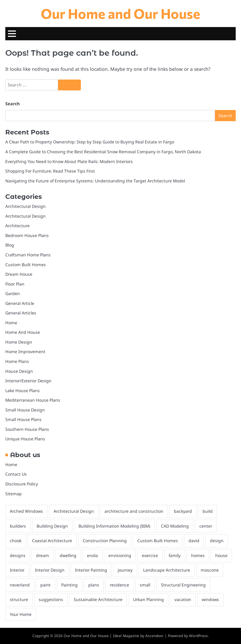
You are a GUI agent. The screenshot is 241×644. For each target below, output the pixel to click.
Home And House (23, 332)
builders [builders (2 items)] (18, 526)
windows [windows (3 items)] (210, 599)
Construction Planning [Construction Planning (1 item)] (105, 541)
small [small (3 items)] (145, 585)
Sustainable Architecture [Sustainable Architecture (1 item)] (98, 599)
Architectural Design (25, 206)
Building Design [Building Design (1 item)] (52, 526)
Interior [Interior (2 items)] (17, 570)
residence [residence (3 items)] (119, 585)
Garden (13, 293)
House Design (19, 371)
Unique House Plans (25, 439)
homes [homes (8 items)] (198, 555)
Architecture (17, 226)
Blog (10, 245)
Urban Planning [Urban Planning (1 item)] (148, 599)
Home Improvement (25, 352)
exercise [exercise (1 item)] (150, 555)
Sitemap (14, 494)
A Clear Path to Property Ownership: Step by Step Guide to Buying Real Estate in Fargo (90, 142)
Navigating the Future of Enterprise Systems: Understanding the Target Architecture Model (95, 181)
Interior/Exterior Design (28, 381)
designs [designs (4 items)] (18, 555)
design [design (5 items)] (217, 541)
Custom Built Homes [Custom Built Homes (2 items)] (158, 541)
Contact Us (16, 474)
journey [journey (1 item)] (125, 570)
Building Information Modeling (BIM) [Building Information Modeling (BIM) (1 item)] (114, 526)
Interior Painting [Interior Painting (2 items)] (91, 570)
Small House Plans (23, 419)
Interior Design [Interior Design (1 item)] (50, 570)
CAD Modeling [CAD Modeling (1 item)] (175, 526)
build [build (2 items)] (208, 511)
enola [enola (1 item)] (92, 555)
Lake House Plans (23, 391)
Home (11, 323)
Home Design (19, 342)
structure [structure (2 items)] (19, 599)
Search (12, 104)
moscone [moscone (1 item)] (210, 570)
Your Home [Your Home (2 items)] (21, 614)
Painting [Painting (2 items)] (69, 585)
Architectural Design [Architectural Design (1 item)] (74, 511)
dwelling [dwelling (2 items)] (68, 555)
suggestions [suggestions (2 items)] (51, 599)
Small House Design (25, 410)
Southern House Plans (27, 429)
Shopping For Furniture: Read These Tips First (50, 171)
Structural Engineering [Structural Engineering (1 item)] (183, 585)
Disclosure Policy (22, 484)
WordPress (198, 636)
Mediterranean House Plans (33, 400)
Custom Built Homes (26, 265)
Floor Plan (15, 284)
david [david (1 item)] (194, 541)
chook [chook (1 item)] (16, 541)
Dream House (19, 274)
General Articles (21, 313)
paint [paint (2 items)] (45, 585)
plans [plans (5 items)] (94, 585)
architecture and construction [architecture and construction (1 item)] (134, 511)
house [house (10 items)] (221, 555)
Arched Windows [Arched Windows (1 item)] (26, 511)
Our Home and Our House (120, 13)
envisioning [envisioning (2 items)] (120, 555)
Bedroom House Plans (27, 235)
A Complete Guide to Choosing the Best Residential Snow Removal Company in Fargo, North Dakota (103, 152)
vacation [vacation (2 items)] (183, 599)
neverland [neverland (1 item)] (20, 585)
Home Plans (17, 361)
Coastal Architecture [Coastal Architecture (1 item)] (52, 541)
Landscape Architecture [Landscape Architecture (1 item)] (167, 570)
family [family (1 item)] (175, 555)
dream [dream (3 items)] (43, 555)
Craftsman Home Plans (28, 255)
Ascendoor (154, 636)
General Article (20, 303)
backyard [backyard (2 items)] (183, 511)
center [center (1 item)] (206, 526)
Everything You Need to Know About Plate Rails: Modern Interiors (69, 161)
